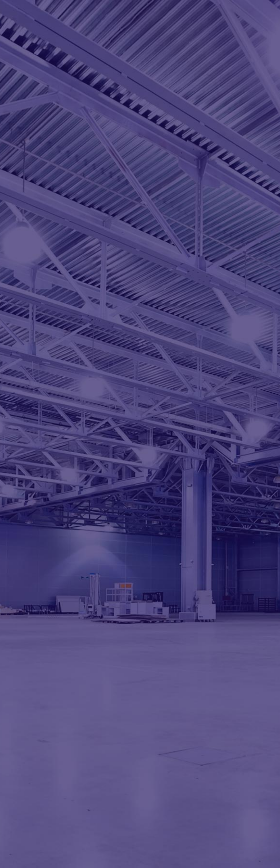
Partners (210, 11)
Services (173, 11)
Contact (243, 11)
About (142, 11)
